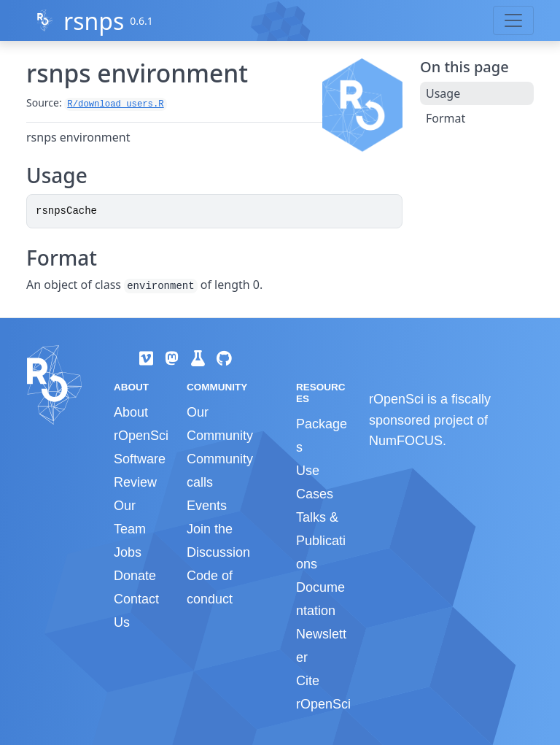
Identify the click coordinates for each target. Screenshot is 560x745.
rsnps (94, 21)
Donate (135, 576)
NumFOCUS (406, 441)
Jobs (128, 552)
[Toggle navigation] (513, 20)
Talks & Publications (321, 541)
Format (446, 118)
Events (207, 506)
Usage (443, 93)
